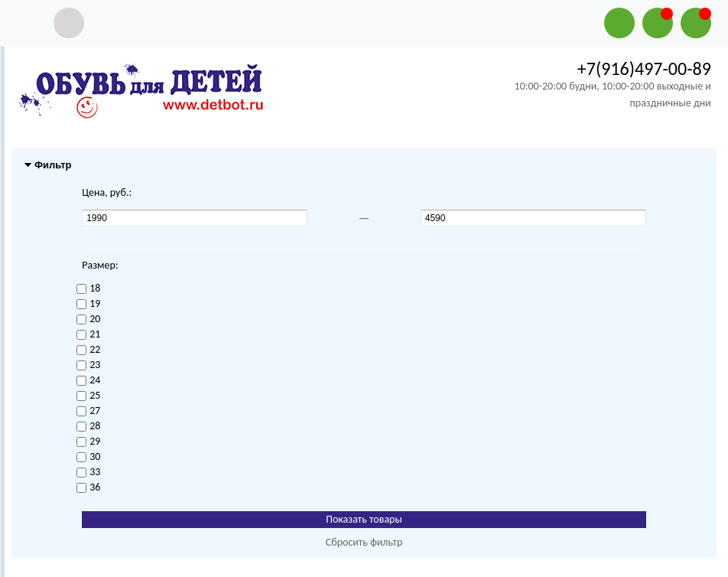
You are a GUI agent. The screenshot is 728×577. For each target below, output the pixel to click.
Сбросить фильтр (364, 542)
